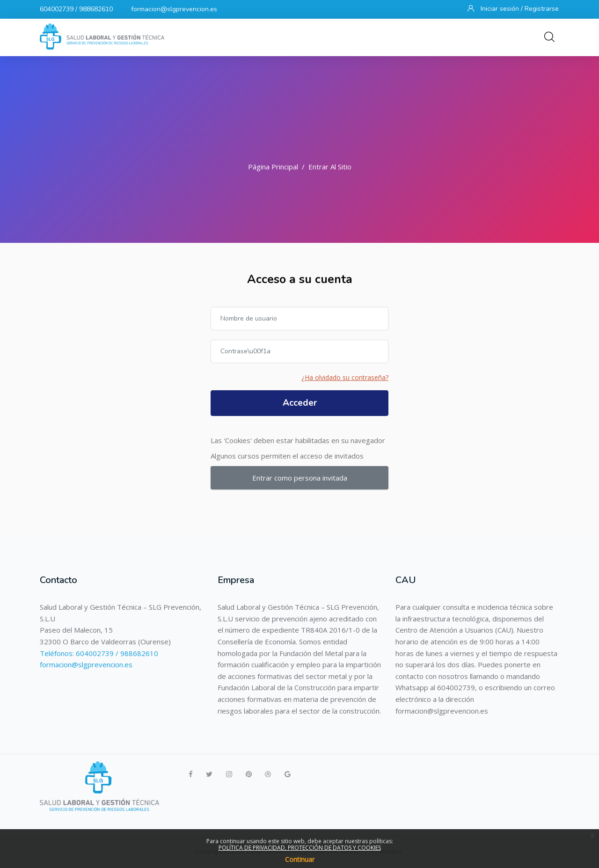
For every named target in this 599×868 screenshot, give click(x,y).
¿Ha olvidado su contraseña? (345, 377)
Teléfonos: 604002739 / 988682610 (99, 653)
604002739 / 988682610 (76, 9)
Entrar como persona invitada (300, 478)
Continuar (300, 859)
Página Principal (273, 167)
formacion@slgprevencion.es (174, 9)
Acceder (300, 403)
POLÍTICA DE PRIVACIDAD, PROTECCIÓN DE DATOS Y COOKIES (300, 848)
